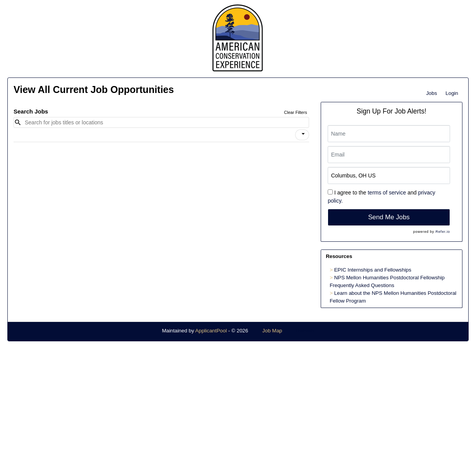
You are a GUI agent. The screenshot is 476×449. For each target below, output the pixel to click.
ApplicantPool (211, 331)
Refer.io (442, 232)
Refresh (305, 331)
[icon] (303, 134)
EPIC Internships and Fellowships (373, 270)
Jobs (431, 93)
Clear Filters (295, 112)
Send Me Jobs (389, 217)
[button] (302, 135)
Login (452, 93)
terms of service (387, 193)
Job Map (272, 331)
